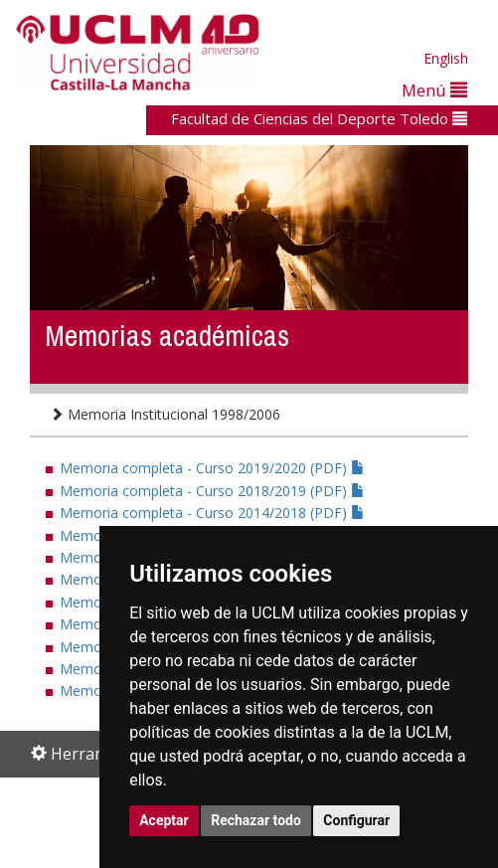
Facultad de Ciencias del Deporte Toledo (319, 118)
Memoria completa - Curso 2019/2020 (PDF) (212, 468)
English (446, 58)
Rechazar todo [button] (256, 820)
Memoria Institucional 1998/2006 (165, 414)
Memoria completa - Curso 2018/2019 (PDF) (212, 491)
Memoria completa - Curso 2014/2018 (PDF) (212, 513)
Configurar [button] (356, 820)
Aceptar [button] (164, 820)
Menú (434, 90)
